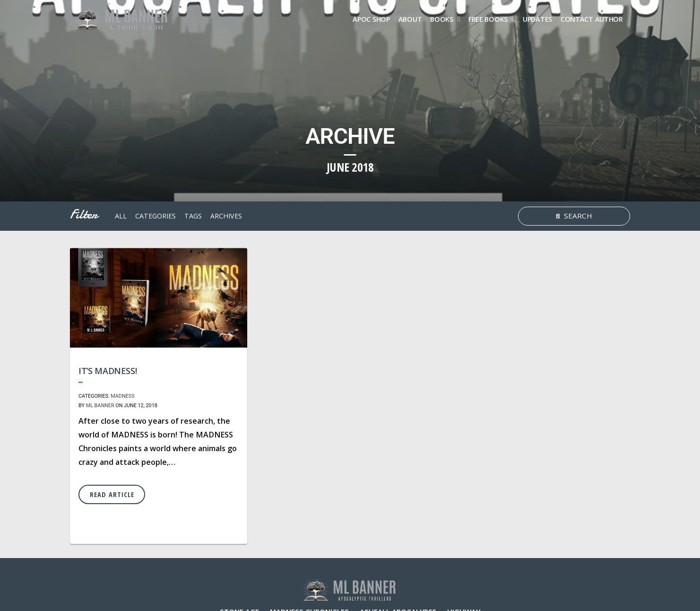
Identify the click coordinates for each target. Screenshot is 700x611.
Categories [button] (156, 216)
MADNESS (122, 396)
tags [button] (193, 216)
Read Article (112, 494)
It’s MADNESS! (108, 371)
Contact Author (592, 19)
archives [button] (226, 216)
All (121, 216)
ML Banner (100, 406)
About (410, 19)
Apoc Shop (371, 19)
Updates (537, 19)
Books (442, 19)
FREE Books (488, 19)
